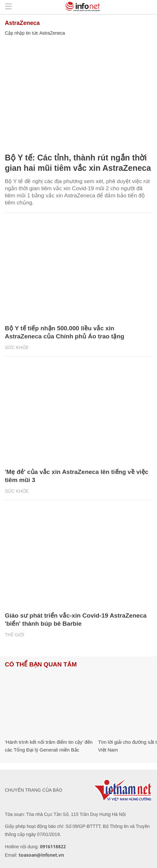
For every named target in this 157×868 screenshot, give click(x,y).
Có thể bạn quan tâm (41, 664)
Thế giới (15, 635)
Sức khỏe (17, 347)
